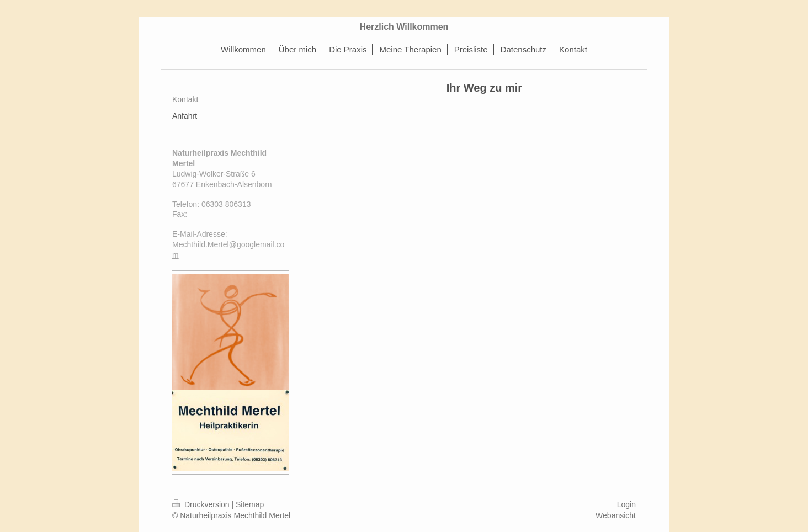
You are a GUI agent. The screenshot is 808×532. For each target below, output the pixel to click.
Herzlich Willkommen (404, 27)
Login (626, 504)
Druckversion (202, 504)
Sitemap (250, 504)
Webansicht (616, 515)
